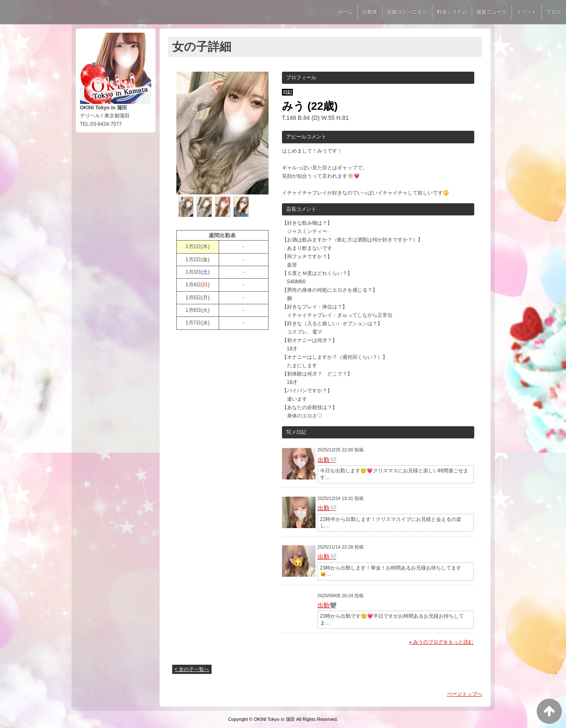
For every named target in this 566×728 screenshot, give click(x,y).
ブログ (554, 12)
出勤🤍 (327, 460)
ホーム (345, 12)
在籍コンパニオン (407, 12)
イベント (527, 12)
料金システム (452, 12)
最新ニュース (492, 12)
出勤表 (370, 12)
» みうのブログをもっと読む (441, 642)
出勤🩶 (327, 605)
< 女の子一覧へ (192, 669)
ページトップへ (465, 694)
